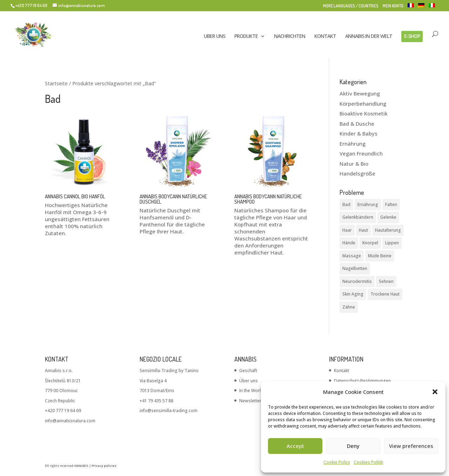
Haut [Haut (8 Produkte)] (363, 230)
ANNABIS (81, 466)
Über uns (249, 381)
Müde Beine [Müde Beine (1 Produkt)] (380, 256)
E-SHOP (412, 36)
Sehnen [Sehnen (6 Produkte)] (386, 281)
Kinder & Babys (358, 133)
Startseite (56, 83)
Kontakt (341, 371)
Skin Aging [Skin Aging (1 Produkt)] (353, 294)
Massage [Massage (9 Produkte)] (352, 256)
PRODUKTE (246, 37)
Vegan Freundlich (361, 153)
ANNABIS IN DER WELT (369, 37)
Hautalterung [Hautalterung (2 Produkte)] (388, 230)
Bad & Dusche (357, 124)
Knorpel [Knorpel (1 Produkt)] (370, 243)
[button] (435, 392)
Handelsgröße (357, 173)
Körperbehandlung (363, 104)
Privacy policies (104, 466)
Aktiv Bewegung (360, 93)
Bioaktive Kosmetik (364, 113)
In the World (251, 391)
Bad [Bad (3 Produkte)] (346, 204)
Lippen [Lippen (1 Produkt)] (392, 243)
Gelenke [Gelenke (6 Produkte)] (388, 217)
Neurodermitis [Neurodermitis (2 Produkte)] (357, 281)
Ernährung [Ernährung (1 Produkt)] (368, 204)
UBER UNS (215, 37)
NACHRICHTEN (290, 37)
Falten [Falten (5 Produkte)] (391, 204)
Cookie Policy (337, 462)
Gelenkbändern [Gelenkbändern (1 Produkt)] (358, 217)
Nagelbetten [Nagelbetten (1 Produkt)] (355, 268)
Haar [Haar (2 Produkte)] (347, 230)
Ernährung (353, 144)
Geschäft (248, 371)
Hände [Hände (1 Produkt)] (349, 243)
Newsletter (250, 401)
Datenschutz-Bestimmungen (362, 381)
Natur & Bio (354, 164)
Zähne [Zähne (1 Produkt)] (349, 307)
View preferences (411, 446)
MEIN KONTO (393, 6)
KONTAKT (325, 37)
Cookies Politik (368, 462)
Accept (295, 446)
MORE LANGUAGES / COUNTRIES (351, 6)
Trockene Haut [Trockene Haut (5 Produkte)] (385, 294)
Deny (353, 446)
